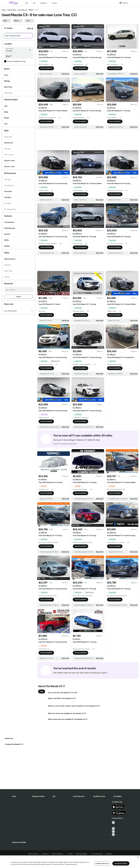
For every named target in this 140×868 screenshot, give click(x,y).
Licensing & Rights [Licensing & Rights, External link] (82, 854)
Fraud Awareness (97, 854)
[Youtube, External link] (113, 829)
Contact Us (45, 854)
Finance (54, 3)
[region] (70, 862)
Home (4, 10)
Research (44, 3)
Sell (34, 3)
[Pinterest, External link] (113, 835)
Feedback (109, 854)
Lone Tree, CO (22, 10)
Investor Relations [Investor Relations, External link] (58, 854)
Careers (70, 854)
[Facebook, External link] (113, 826)
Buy (27, 3)
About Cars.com (33, 854)
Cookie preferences (102, 863)
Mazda (31, 10)
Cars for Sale (12, 10)
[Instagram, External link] (113, 831)
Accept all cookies (121, 863)
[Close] (138, 857)
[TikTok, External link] (113, 823)
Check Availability (46, 68)
